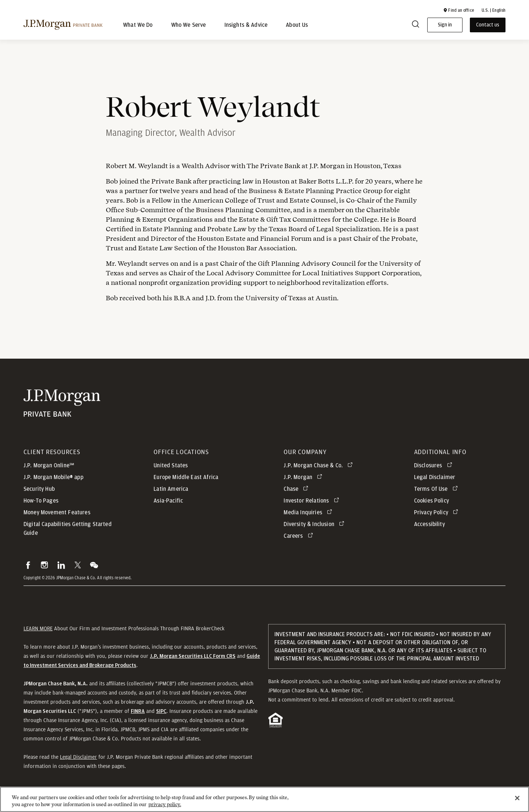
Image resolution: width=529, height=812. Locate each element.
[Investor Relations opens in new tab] (312, 504)
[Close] (517, 802)
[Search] (415, 25)
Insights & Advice (246, 25)
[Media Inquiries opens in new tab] (309, 516)
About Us (297, 25)
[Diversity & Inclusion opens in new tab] (315, 528)
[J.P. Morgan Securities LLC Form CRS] (193, 660)
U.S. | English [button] (494, 10)
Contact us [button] (488, 25)
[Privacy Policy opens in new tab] (437, 516)
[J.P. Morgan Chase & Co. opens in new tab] (319, 469)
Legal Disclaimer (78, 761)
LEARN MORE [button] (38, 632)
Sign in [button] (445, 25)
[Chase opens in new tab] (297, 493)
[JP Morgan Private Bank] (62, 407)
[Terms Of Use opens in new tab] (437, 493)
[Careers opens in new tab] (299, 540)
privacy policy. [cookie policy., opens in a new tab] (165, 808)
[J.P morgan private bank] (63, 25)
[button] (458, 10)
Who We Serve (189, 25)
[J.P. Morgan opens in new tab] (304, 481)
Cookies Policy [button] (431, 504)
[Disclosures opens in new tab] (434, 469)
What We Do (138, 25)
